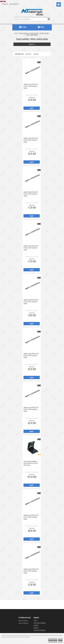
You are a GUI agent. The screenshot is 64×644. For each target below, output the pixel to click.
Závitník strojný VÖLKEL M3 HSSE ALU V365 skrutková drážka (31, 86)
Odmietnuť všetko (53, 640)
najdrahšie (36, 54)
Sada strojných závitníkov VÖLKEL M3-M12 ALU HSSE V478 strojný (31, 463)
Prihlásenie (5, 4)
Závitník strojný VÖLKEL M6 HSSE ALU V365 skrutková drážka (31, 247)
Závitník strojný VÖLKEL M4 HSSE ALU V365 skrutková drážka (31, 140)
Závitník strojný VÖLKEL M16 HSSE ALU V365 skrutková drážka (31, 570)
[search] (48, 19)
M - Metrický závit (33, 33)
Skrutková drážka (44, 33)
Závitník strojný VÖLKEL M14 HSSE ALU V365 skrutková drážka (31, 517)
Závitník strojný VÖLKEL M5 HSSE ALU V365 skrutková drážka (31, 193)
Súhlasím (60, 640)
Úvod (16, 33)
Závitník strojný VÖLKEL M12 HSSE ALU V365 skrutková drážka (31, 409)
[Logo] (32, 11)
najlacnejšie (28, 54)
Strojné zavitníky (23, 33)
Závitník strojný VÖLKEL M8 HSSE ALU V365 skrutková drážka (31, 301)
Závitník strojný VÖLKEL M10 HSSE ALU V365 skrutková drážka (31, 355)
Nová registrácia (14, 4)
